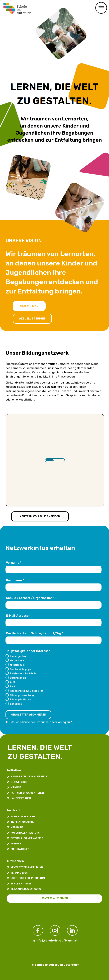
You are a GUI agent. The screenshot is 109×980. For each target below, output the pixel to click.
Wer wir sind (29, 306)
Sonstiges (16, 704)
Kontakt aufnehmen (55, 898)
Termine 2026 (19, 873)
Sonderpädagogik (20, 669)
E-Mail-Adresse (18, 616)
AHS (12, 682)
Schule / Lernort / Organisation (30, 598)
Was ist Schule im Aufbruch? (29, 777)
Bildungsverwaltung (22, 695)
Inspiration (15, 810)
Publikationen (20, 849)
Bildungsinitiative (20, 700)
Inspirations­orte (22, 822)
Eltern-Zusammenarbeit (27, 838)
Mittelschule (17, 665)
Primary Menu (101, 8)
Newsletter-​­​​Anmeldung (27, 867)
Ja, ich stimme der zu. (41, 722)
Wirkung (16, 787)
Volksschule (17, 661)
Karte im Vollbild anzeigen (40, 516)
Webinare (17, 828)
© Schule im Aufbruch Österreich (55, 965)
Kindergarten (18, 656)
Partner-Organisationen (27, 793)
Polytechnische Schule (23, 674)
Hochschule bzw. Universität (27, 691)
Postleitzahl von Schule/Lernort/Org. (35, 633)
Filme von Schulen (23, 817)
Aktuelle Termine (32, 319)
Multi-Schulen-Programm (28, 878)
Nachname (15, 580)
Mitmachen (15, 861)
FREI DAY (16, 844)
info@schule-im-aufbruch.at (57, 940)
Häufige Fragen (21, 798)
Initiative (14, 770)
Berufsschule (18, 678)
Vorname (14, 563)
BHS (12, 687)
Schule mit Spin (21, 884)
